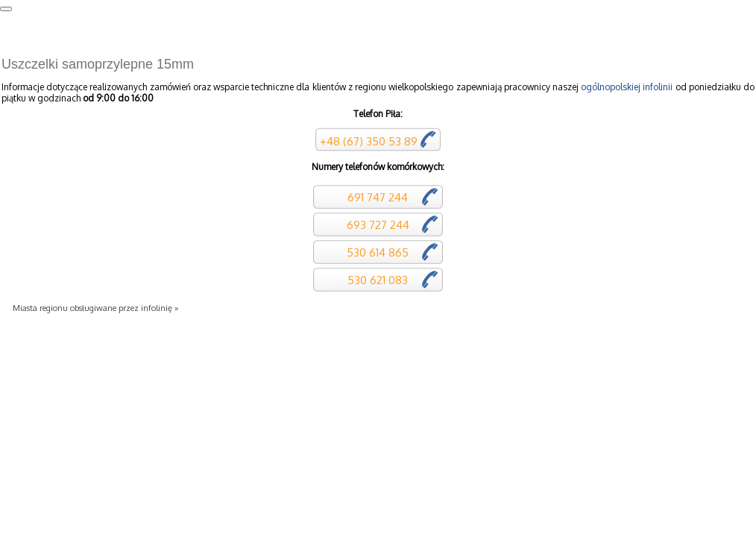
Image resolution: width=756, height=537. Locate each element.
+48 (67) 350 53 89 (369, 141)
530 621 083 (376, 280)
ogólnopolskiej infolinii (627, 87)
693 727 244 (377, 225)
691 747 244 (376, 197)
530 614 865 (376, 252)
